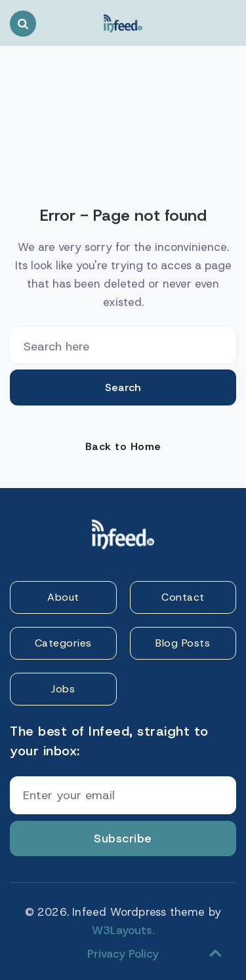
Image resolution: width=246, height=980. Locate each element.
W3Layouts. (123, 930)
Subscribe (123, 839)
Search (123, 387)
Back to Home (123, 446)
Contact (183, 597)
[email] (123, 345)
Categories (63, 643)
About (63, 597)
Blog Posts (183, 643)
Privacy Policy (123, 954)
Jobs (63, 689)
